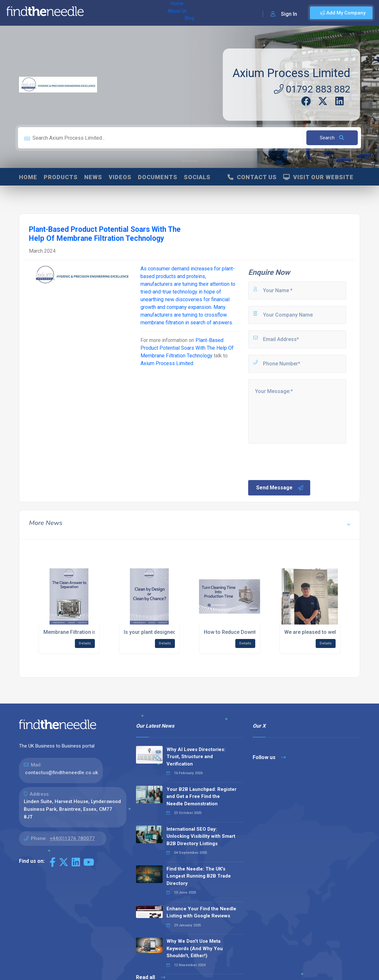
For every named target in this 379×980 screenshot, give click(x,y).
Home (97, 13)
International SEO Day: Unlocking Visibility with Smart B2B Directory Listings (201, 836)
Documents (158, 177)
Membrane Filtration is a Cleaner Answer (91, 632)
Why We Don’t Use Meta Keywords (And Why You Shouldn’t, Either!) (195, 948)
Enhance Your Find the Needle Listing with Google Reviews (201, 912)
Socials (197, 177)
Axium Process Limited (291, 73)
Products (61, 177)
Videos (120, 177)
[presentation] (296, 461)
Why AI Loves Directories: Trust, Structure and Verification (196, 757)
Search (332, 138)
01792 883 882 (312, 89)
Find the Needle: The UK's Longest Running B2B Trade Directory (199, 876)
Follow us (269, 757)
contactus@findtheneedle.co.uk (62, 773)
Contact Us (252, 177)
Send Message (280, 488)
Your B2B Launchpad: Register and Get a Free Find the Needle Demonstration (202, 796)
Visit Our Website (318, 177)
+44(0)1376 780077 (72, 838)
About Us (122, 13)
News (93, 177)
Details (85, 643)
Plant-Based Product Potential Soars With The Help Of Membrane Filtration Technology (187, 348)
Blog (144, 13)
